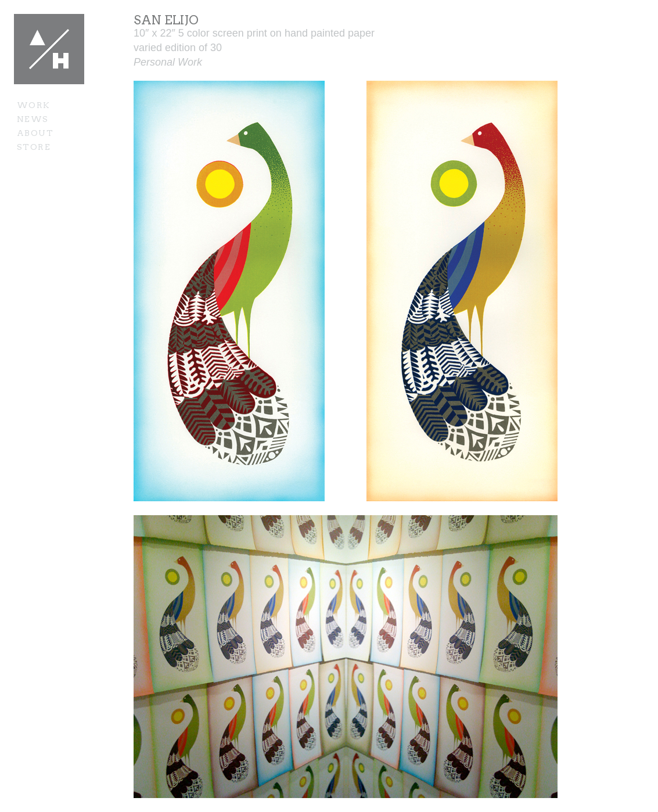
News (33, 119)
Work (34, 105)
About (35, 133)
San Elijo (166, 20)
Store (34, 147)
